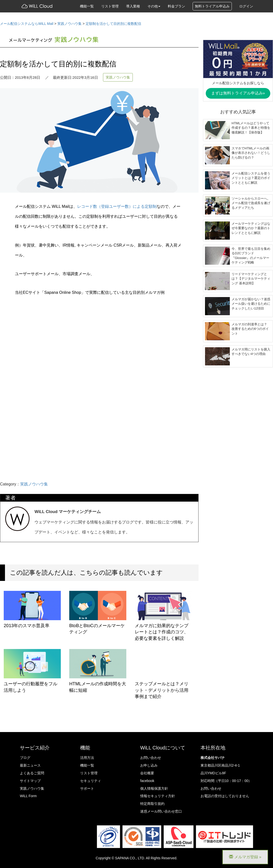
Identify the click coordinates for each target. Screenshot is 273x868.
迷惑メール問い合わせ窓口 (161, 811)
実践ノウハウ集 (118, 77)
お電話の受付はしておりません (225, 796)
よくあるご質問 (32, 773)
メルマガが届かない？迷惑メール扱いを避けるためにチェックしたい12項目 (251, 304)
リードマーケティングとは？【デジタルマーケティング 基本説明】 (251, 279)
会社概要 (147, 773)
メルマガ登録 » (245, 857)
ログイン (246, 6)
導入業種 (133, 6)
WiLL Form (28, 796)
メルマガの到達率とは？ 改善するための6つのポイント (250, 329)
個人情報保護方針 (154, 788)
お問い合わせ (151, 758)
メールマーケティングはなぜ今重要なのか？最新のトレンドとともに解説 (251, 228)
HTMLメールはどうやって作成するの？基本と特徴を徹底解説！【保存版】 (251, 128)
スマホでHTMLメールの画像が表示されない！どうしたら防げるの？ (251, 153)
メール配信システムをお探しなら (238, 83)
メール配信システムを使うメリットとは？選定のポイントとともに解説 (251, 178)
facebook (147, 781)
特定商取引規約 (152, 804)
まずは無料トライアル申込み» (238, 93)
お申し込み (149, 765)
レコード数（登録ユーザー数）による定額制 (117, 206)
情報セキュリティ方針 (158, 796)
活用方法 (87, 758)
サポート (87, 788)
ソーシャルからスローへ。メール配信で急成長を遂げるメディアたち (251, 203)
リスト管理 (110, 6)
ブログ (25, 758)
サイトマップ (30, 781)
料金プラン (176, 6)
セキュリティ (91, 781)
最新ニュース (30, 765)
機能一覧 (87, 6)
